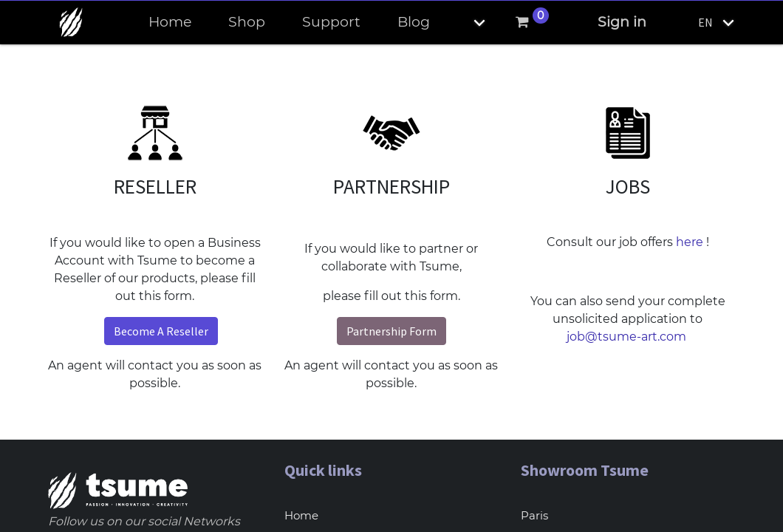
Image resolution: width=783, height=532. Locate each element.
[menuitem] (170, 23)
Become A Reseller (161, 331)
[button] (467, 23)
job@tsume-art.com (628, 337)
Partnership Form (391, 331)
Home (301, 515)
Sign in (622, 22)
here (690, 242)
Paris (534, 515)
